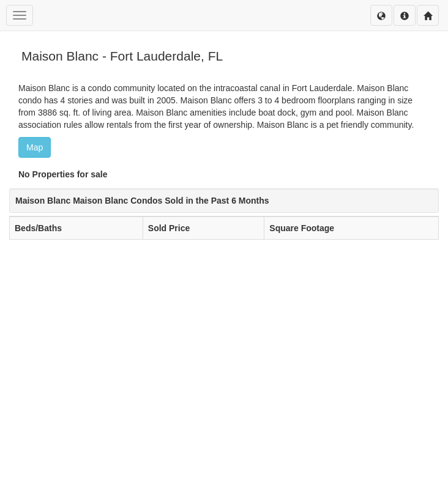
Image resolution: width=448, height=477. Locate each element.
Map (35, 147)
